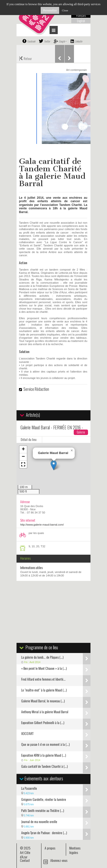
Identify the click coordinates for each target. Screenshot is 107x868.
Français (81, 15)
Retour (25, 58)
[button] (54, 465)
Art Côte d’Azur (25, 855)
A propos (50, 848)
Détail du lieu (29, 439)
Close (65, 10)
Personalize (50, 10)
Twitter (47, 41)
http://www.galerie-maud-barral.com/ (42, 525)
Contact (25, 860)
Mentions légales (75, 850)
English (81, 21)
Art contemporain (76, 70)
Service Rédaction (36, 389)
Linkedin (79, 41)
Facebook (31, 41)
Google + (62, 41)
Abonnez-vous (59, 860)
